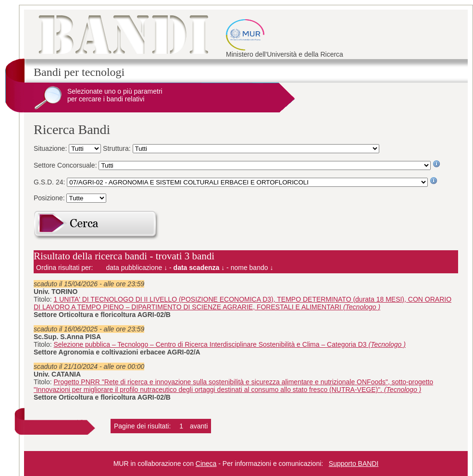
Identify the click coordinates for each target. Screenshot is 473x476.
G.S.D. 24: (50, 182)
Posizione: (50, 198)
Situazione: (51, 148)
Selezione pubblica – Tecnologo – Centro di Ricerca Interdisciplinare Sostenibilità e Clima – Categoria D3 (230, 344)
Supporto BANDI (354, 464)
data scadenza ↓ (199, 268)
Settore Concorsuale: (66, 165)
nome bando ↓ (252, 268)
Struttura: (118, 148)
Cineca (206, 464)
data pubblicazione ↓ (137, 268)
